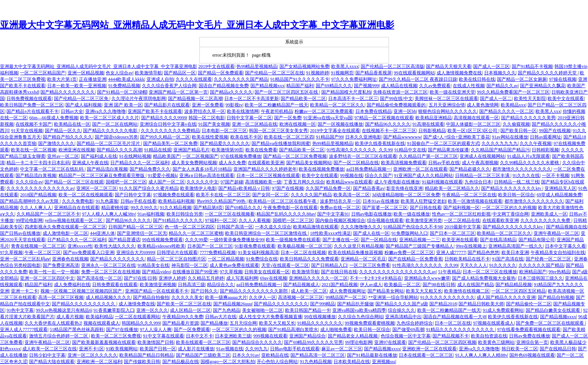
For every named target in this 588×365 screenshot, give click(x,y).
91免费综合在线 (262, 259)
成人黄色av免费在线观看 (234, 265)
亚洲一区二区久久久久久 (93, 355)
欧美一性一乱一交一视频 (54, 272)
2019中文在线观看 (216, 66)
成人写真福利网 (242, 278)
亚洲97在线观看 (390, 342)
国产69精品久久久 (334, 86)
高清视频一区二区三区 (301, 297)
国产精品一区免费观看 (221, 73)
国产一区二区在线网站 (115, 124)
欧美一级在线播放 (412, 214)
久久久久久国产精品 (311, 195)
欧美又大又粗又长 (424, 291)
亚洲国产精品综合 (307, 336)
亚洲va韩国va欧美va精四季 (359, 310)
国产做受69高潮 (408, 330)
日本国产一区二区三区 (210, 246)
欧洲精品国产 (533, 272)
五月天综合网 (243, 323)
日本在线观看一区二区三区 (426, 355)
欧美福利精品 (99, 317)
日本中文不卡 (199, 336)
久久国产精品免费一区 (328, 188)
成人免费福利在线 (72, 285)
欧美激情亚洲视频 (158, 285)
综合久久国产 (378, 176)
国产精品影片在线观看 (167, 105)
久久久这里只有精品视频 (359, 246)
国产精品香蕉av (369, 188)
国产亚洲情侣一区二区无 (142, 233)
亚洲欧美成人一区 (549, 214)
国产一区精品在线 (379, 240)
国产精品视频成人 (301, 285)
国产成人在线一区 (371, 233)
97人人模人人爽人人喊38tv (109, 214)
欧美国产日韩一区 (158, 349)
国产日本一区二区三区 (452, 233)
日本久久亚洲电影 (363, 137)
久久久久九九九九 (500, 143)
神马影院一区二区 (190, 265)
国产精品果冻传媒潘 (448, 150)
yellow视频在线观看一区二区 (74, 220)
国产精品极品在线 (181, 362)
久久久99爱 (196, 240)
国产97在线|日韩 (140, 278)
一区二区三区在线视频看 (230, 214)
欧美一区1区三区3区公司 (473, 131)
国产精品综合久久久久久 (257, 342)
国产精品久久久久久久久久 (68, 92)
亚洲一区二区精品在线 (255, 124)
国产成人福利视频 (83, 105)
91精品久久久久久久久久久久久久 (461, 330)
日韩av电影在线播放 (371, 214)
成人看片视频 (70, 317)
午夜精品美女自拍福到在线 (558, 253)
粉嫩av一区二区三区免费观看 (324, 111)
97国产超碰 (232, 182)
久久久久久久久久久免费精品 (170, 131)
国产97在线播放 (122, 330)
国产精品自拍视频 (556, 297)
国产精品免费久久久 (150, 169)
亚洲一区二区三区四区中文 (47, 278)
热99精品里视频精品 (257, 66)
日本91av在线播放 (380, 201)
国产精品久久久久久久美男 (528, 118)
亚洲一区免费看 (208, 105)
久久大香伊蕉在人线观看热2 (53, 323)
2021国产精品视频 (340, 285)
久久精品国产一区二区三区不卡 (48, 214)
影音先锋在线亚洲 (404, 188)
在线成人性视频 (469, 86)
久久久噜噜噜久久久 (361, 227)
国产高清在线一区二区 (99, 278)
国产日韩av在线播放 (20, 233)
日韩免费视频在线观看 (29, 99)
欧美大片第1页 (62, 79)
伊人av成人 (371, 285)
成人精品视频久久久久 (108, 297)
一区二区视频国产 (200, 156)
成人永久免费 (232, 163)
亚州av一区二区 (63, 156)
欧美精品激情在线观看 (316, 227)
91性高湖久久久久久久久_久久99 (360, 150)
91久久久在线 (526, 176)
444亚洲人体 (102, 233)
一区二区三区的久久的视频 (509, 208)
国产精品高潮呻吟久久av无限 (30, 201)
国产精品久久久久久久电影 (111, 131)
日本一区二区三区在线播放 (490, 272)
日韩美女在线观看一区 (267, 272)
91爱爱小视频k (162, 176)
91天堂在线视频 (27, 131)
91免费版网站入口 (410, 233)
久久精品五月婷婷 (206, 278)
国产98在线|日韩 (439, 285)
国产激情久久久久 (56, 143)
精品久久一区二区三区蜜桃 (196, 233)
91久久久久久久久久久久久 (448, 297)
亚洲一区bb (405, 111)
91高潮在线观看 (428, 124)
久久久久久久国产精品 (541, 265)
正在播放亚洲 (93, 79)
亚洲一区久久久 (152, 310)
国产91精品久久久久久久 (178, 220)
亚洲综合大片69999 (136, 253)
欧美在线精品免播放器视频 (355, 253)
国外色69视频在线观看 (532, 355)
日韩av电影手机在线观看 (295, 349)
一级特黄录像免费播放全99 (237, 240)
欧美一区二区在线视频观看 (86, 195)
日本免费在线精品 (373, 111)
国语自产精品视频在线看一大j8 (455, 317)
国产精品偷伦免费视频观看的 (397, 105)
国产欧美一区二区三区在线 (184, 304)
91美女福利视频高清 (258, 253)
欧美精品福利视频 (176, 201)
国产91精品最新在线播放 (372, 355)
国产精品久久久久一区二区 (506, 111)
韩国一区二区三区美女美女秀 (278, 131)
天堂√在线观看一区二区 (285, 265)
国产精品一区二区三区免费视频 (295, 156)
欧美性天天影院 (530, 99)
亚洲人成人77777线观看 (24, 330)
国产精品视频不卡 (451, 336)
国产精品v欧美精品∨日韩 (244, 188)
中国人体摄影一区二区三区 (473, 124)
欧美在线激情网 (243, 111)
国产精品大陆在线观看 (52, 362)
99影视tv (234, 105)
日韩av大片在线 (221, 317)
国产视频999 (366, 86)
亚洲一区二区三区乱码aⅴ (25, 259)
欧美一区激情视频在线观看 (475, 201)
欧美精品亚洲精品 (434, 118)
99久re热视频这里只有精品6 (64, 310)
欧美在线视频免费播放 (321, 169)
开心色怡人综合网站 (277, 362)
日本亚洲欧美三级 (233, 336)
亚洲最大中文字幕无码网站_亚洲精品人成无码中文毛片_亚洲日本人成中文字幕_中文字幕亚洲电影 (197, 25)
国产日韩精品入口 (329, 265)
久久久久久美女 (187, 297)
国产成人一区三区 (491, 66)
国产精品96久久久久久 (388, 124)
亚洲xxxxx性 (80, 246)
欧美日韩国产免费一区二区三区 (32, 105)
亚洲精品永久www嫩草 (427, 278)
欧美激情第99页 (227, 150)
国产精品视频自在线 (566, 227)
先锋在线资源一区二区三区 (400, 92)
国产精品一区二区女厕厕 (522, 79)
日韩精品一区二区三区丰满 (483, 176)
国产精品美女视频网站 (309, 163)
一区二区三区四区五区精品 (519, 291)
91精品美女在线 (153, 265)
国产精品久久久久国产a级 (401, 304)
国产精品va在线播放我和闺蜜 (281, 143)
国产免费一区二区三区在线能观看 (550, 323)
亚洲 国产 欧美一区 (123, 105)
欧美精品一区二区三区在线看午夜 (283, 201)
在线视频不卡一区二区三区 (389, 131)
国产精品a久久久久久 (231, 92)
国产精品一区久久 (63, 131)
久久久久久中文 (202, 182)
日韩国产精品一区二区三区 (136, 227)
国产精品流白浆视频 (107, 169)
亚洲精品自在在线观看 (77, 208)
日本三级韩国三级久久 (540, 278)
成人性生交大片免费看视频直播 (270, 317)
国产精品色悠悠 (483, 253)
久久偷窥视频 (516, 124)
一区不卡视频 (556, 176)
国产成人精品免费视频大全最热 (484, 278)
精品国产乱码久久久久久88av (286, 214)
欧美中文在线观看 (566, 99)
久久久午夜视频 (536, 143)
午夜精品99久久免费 (183, 317)
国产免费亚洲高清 (61, 265)
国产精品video (156, 272)
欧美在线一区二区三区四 (289, 137)
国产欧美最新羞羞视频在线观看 (104, 342)
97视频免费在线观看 (174, 195)
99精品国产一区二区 (346, 297)
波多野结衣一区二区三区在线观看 (363, 156)
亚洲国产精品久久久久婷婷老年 (265, 169)
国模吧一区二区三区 (126, 182)
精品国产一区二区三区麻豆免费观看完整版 (102, 176)
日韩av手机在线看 (138, 201)
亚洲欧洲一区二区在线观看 (420, 169)
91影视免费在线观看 (255, 246)
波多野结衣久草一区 (205, 111)
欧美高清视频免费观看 (404, 163)
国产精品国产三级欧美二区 (203, 355)
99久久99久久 (144, 208)
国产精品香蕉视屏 (373, 73)
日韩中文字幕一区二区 (249, 118)
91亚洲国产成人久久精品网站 (423, 176)
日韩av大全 (72, 111)
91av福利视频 (151, 214)
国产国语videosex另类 (117, 137)
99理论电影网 (29, 220)
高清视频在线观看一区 (476, 118)
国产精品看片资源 (181, 323)
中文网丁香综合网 (511, 214)
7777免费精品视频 (218, 253)
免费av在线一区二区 (340, 208)
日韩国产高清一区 (235, 227)
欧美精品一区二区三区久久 (337, 105)
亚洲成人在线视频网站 (482, 156)
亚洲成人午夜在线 (90, 163)
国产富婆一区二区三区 (385, 208)
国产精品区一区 (180, 73)
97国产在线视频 (288, 188)
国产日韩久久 (204, 291)
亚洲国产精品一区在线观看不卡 (157, 291)
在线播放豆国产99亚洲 (195, 272)
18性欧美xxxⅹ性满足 (331, 233)
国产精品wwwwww (402, 137)
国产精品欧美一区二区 (303, 99)
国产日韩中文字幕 (133, 195)
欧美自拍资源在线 (489, 336)
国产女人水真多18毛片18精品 (202, 169)
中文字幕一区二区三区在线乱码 (52, 169)
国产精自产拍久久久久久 (68, 137)
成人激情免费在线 (137, 304)
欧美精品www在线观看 (349, 182)
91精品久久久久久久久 (320, 323)
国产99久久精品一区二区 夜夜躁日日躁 (418, 79)
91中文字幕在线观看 (164, 336)
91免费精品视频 (124, 86)
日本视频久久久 (500, 73)
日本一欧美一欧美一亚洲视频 (77, 86)
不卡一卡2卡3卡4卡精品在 (376, 278)
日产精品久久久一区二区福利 (140, 163)
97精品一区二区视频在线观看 (384, 118)
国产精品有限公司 (537, 240)
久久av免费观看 (435, 86)
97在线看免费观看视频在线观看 (529, 330)
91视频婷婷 (318, 73)
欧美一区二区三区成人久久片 (110, 118)
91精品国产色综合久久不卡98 (413, 227)
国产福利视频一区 (461, 208)
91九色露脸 (107, 201)
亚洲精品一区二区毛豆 (363, 259)
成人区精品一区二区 (190, 310)
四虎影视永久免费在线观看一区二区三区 (65, 227)
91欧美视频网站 (122, 349)
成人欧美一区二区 (309, 291)
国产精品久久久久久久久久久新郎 (254, 291)
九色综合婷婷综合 (415, 323)
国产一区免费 (288, 118)
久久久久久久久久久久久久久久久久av (397, 272)
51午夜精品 (449, 272)
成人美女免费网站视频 (194, 163)
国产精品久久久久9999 (164, 118)
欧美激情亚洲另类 (424, 220)
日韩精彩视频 (545, 150)
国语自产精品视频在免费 (224, 86)
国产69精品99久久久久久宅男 (313, 342)
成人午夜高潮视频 (480, 163)
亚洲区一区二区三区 (97, 188)
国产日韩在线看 (426, 208)
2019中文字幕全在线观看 (335, 131)
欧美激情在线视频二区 (467, 291)
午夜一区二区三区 (43, 253)
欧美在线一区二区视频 (34, 150)
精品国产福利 (300, 86)
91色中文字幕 (20, 310)
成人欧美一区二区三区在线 (49, 349)
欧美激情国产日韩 (156, 342)
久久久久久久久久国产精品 (241, 79)
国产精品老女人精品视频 (353, 336)
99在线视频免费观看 (162, 240)
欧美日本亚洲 (515, 253)
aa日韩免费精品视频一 (369, 169)
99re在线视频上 (471, 246)
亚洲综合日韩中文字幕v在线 (168, 124)
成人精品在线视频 (399, 86)
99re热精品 (559, 272)
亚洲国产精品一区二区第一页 (178, 92)
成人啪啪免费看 (336, 330)
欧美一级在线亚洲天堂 (452, 92)
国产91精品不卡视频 (532, 66)
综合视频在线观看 (385, 220)
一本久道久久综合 (273, 227)
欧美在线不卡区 (246, 137)
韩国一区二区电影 (207, 118)
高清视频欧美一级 (263, 182)
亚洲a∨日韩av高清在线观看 (207, 176)
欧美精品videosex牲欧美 (161, 246)
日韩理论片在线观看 (177, 253)
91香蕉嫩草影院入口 (114, 310)
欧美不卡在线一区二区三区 (223, 195)
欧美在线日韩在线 (477, 79)
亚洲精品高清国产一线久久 (515, 246)
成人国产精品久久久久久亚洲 (506, 297)
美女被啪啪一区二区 (262, 310)
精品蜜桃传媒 (115, 208)
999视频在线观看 (270, 336)
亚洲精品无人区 (560, 188)
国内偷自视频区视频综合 (340, 220)
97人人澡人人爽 (156, 330)
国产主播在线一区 (341, 240)
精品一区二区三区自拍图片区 (176, 259)
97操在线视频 (563, 79)
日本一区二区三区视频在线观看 (268, 176)
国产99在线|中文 (396, 99)
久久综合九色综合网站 (361, 317)
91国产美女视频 (214, 124)
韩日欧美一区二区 (520, 349)
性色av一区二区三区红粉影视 (461, 214)
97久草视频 (11, 253)
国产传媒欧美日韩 (142, 362)
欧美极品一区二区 (402, 285)
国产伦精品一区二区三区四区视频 (442, 342)
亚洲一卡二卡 (25, 291)
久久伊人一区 (262, 297)
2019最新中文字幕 (463, 227)
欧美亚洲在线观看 (460, 240)
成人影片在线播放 (196, 349)
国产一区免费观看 (192, 330)
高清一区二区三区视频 (61, 297)
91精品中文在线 (410, 150)
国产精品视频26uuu (233, 304)
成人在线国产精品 (475, 285)
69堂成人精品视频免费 (559, 195)
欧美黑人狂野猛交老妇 (423, 201)
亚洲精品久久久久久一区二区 (318, 278)
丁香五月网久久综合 (304, 182)
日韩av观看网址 (546, 137)
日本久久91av (246, 355)
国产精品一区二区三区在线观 (74, 182)
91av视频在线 (229, 349)
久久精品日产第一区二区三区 (428, 156)
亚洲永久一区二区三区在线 (108, 265)
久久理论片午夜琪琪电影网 (139, 99)
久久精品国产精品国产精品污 (500, 150)
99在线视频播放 (320, 317)
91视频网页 (342, 73)
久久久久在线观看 (194, 79)
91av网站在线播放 (510, 137)
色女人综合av (119, 73)
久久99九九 (256, 349)
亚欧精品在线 (275, 355)
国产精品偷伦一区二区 (529, 304)
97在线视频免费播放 (241, 156)
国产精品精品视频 (514, 285)
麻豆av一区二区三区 (342, 349)
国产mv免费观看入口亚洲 (89, 253)
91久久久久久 (503, 265)
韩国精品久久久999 (141, 323)
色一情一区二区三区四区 (190, 227)
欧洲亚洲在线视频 (77, 150)
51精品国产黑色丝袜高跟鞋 (77, 330)
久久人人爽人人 (36, 208)
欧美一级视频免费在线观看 (293, 240)
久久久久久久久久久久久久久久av (40, 188)
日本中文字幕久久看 (565, 246)
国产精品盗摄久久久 (470, 169)
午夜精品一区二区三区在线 (469, 195)
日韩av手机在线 (444, 163)
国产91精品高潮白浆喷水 (293, 330)
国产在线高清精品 (498, 240)
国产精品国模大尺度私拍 (346, 92)
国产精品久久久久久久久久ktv (512, 188)
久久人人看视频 (255, 220)
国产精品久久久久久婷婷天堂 (548, 73)
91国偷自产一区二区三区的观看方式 (443, 143)
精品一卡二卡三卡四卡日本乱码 (38, 163)
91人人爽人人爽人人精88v (481, 355)
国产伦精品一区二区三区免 (82, 99)
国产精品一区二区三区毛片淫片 (109, 143)
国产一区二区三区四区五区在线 (287, 92)
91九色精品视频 (316, 362)
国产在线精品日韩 (558, 349)
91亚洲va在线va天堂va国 (328, 118)
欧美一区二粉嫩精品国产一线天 (276, 105)
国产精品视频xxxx (558, 317)
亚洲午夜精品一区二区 (556, 233)
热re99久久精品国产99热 (222, 201)
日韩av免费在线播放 (529, 336)
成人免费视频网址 (347, 291)
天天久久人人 (474, 265)
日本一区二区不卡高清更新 (252, 99)
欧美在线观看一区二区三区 (203, 342)
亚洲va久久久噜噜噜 (106, 111)
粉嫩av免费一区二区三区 (409, 253)
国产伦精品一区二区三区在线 (275, 73)
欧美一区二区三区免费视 (116, 336)
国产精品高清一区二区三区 (318, 355)
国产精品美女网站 (386, 291)
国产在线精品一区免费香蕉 (415, 259)
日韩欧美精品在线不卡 (467, 259)
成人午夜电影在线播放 (397, 182)
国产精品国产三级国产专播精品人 (420, 246)
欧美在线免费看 (261, 150)
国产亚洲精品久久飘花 (543, 86)
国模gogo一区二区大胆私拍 (228, 362)
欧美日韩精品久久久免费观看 (309, 259)
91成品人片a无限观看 (529, 156)
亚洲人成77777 (451, 253)
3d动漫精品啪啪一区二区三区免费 (406, 195)
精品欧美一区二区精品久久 (452, 188)
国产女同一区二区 (270, 195)
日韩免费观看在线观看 (115, 285)
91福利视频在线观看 (442, 182)
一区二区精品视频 (226, 259)
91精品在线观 (158, 150)
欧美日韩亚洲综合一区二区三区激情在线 (266, 233)
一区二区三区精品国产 (43, 73)
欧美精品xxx (513, 105)
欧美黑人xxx (548, 111)
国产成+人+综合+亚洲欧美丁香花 (457, 137)
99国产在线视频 (555, 131)
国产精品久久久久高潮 (119, 150)
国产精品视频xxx (267, 86)
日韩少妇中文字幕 (47, 355)
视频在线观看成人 (102, 323)
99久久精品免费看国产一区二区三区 (513, 92)
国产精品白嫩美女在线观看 (553, 310)
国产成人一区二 (496, 99)
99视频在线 (352, 176)
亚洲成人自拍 (160, 79)
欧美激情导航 (148, 73)
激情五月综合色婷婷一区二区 (59, 336)
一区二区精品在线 (462, 220)
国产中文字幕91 (333, 214)
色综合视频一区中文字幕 (406, 336)
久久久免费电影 (78, 201)
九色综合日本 (478, 182)
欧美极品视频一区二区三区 (305, 246)
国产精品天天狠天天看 (449, 66)
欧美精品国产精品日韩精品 (147, 355)
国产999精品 (323, 304)
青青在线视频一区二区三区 (38, 246)
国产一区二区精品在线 (356, 163)
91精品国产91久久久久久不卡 (300, 79)
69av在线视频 (273, 278)
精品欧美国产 (167, 156)
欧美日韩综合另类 (185, 214)
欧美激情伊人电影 (198, 188)
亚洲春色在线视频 (70, 259)
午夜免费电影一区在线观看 (290, 208)
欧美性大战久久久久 (115, 246)
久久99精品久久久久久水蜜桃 (530, 163)
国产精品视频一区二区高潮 (195, 99)
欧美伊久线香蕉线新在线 (380, 143)
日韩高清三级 (191, 285)
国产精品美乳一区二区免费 (170, 143)
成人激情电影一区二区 (65, 233)
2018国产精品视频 (38, 195)
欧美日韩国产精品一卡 (308, 310)
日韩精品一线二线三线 (517, 182)
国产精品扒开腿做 (355, 304)
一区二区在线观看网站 (137, 317)
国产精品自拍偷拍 (151, 297)
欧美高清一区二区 (352, 195)
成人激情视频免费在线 (459, 73)
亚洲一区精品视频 (86, 73)
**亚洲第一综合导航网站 (393, 297)
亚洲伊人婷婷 (172, 278)
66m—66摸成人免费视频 (53, 118)
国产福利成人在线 (99, 156)
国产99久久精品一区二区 (165, 137)
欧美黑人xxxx (345, 66)
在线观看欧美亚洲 (266, 163)
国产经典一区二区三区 (549, 259)
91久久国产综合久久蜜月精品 (149, 188)
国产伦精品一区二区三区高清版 (392, 66)
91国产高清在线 (508, 259)
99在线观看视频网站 (414, 73)
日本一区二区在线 (453, 323)
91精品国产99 (330, 137)
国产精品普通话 (124, 240)
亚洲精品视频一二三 (420, 240)
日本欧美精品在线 (352, 362)
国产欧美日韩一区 (519, 131)
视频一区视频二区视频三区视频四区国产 (82, 291)
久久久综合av (29, 182)
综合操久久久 (401, 310)
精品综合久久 (221, 285)
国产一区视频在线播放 (340, 124)
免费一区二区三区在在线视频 (111, 272)
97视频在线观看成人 (494, 323)
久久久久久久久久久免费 (546, 220)
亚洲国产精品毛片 (191, 150)
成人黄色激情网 (483, 105)
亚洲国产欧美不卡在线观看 (155, 111)
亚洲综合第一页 (532, 342)
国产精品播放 (214, 323)
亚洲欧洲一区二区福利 (99, 362)
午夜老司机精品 (277, 111)
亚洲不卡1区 (91, 349)
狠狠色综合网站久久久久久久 (448, 111)
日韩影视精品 (432, 131)
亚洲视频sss (384, 362)
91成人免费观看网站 (503, 310)
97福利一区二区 (221, 220)
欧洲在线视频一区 (298, 124)
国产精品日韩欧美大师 (481, 304)
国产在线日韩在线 (339, 272)
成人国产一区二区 (167, 182)
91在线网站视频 (135, 156)
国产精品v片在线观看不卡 (32, 111)
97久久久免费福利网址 (354, 79)
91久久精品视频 (176, 208)
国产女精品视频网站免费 (304, 66)
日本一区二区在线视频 (303, 253)
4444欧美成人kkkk (126, 79)
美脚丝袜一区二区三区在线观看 (446, 99)
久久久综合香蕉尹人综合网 (169, 86)
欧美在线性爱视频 (210, 137)
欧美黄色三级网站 (496, 342)
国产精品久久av (502, 86)
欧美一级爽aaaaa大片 (226, 297)
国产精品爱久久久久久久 (225, 143)
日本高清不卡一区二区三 (353, 99)
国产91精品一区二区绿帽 (122, 92)
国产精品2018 (443, 304)
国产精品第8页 (208, 208)
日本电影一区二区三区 (224, 131)
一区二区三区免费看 (370, 265)
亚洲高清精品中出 (403, 317)
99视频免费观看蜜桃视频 (370, 323)
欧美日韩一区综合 (516, 195)
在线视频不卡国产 (34, 124)
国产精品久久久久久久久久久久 (84, 304)
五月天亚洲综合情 (447, 105)
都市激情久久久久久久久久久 (522, 169)
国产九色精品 (227, 310)
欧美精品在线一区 (72, 124)
